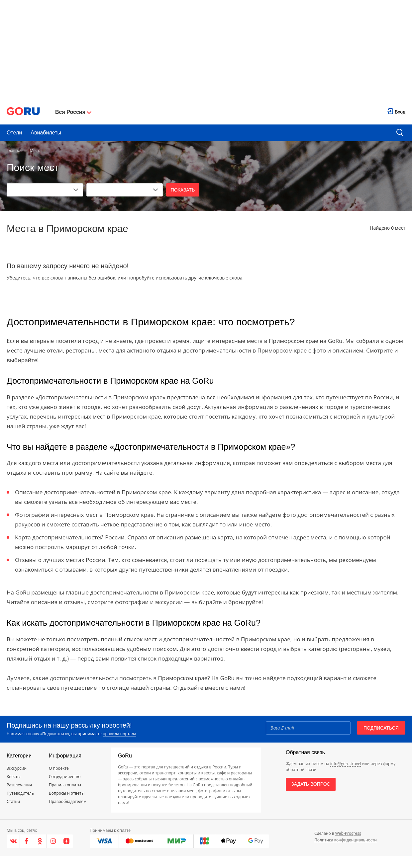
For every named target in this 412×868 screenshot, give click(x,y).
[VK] (13, 841)
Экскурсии (17, 768)
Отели (14, 133)
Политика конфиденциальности (346, 840)
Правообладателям (68, 801)
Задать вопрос (310, 784)
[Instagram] (53, 841)
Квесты (14, 777)
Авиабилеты (46, 133)
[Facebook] (27, 841)
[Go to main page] (23, 112)
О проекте (59, 768)
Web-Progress (348, 833)
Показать (183, 190)
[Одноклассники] (40, 841)
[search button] (400, 133)
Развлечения (19, 785)
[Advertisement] (206, 50)
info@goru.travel (346, 764)
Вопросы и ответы (67, 793)
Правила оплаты (65, 785)
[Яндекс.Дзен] (67, 841)
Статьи (13, 801)
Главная (15, 151)
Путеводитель (20, 793)
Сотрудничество (65, 777)
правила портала (119, 734)
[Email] (308, 728)
